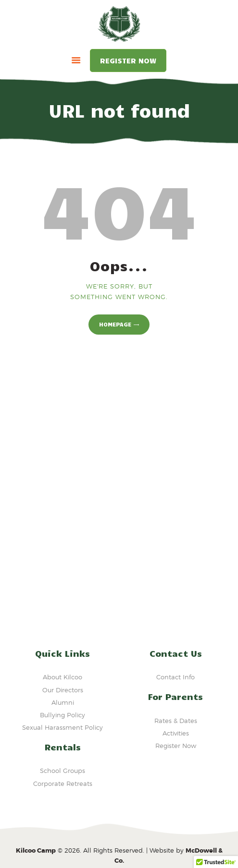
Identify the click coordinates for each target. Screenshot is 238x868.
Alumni (63, 702)
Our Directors (63, 690)
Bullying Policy (63, 715)
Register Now (128, 60)
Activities (176, 733)
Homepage (115, 324)
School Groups (63, 771)
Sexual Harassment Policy (63, 727)
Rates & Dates (176, 721)
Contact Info (175, 677)
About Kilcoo (63, 677)
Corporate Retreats (63, 784)
